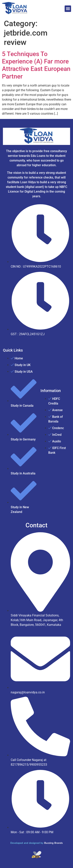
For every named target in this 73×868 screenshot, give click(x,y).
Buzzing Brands (53, 843)
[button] (68, 9)
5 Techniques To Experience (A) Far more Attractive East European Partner (36, 65)
